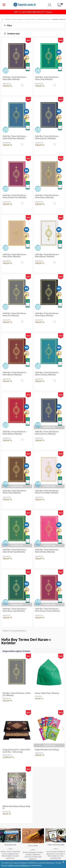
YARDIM (10, 853)
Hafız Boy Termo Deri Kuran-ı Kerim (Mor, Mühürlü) (15, 78)
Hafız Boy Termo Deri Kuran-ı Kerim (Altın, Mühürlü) (15, 256)
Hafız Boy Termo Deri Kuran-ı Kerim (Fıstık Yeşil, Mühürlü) (15, 551)
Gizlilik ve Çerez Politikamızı (18, 865)
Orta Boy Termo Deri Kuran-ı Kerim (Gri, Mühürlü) (17, 694)
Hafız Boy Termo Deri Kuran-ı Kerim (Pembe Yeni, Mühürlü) (15, 196)
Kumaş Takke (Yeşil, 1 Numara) (47, 693)
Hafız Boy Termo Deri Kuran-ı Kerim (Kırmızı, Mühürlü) (15, 433)
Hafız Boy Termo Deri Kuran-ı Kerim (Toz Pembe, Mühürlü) (47, 492)
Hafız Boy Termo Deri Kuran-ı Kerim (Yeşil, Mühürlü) (47, 78)
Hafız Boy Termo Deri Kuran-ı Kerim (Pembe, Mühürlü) (47, 551)
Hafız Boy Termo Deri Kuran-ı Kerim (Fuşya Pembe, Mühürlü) (47, 610)
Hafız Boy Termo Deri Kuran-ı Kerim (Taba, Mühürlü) (15, 492)
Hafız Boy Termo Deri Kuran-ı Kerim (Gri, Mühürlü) (15, 314)
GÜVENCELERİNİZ (45, 846)
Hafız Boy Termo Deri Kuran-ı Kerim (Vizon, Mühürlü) (47, 196)
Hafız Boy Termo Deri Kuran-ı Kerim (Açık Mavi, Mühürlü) (15, 137)
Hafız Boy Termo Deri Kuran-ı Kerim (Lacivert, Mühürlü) (47, 137)
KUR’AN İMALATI (12, 846)
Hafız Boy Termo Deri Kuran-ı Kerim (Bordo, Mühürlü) (15, 374)
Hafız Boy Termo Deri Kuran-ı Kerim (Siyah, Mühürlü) (47, 314)
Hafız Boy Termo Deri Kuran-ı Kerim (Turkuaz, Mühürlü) (47, 374)
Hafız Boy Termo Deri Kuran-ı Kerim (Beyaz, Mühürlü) (47, 256)
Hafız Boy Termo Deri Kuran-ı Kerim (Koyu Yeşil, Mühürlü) (15, 610)
